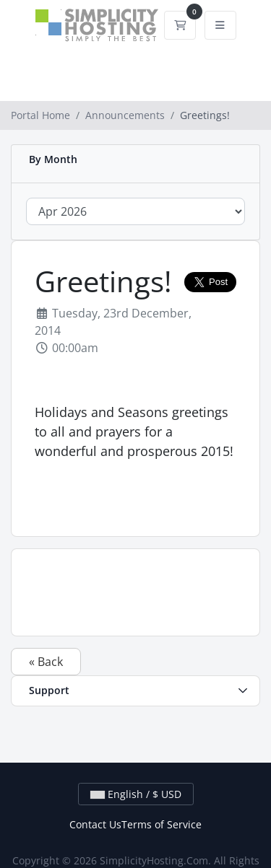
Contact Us (95, 824)
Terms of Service (162, 824)
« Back (46, 662)
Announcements (125, 115)
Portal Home (40, 115)
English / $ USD (136, 794)
